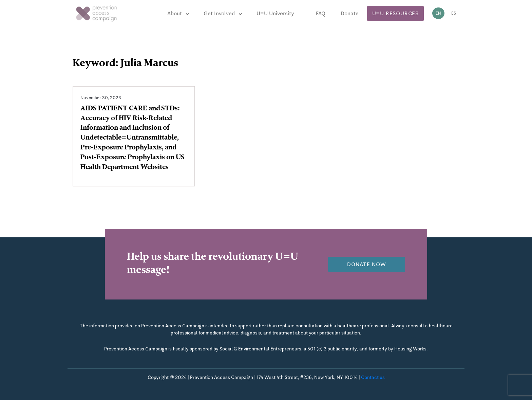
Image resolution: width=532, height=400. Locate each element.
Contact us (373, 377)
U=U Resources (395, 13)
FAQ (321, 13)
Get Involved (219, 13)
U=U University (275, 13)
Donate (350, 13)
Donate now (367, 264)
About (175, 13)
